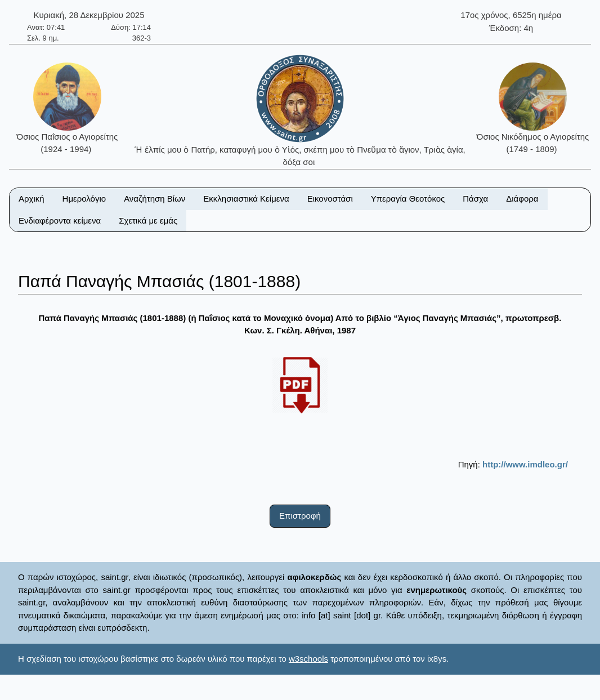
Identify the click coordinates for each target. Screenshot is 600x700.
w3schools (308, 659)
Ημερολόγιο (84, 199)
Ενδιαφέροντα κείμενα (60, 220)
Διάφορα (522, 199)
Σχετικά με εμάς (148, 220)
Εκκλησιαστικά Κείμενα (246, 199)
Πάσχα (475, 199)
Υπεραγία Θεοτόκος (408, 199)
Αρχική (32, 199)
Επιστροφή (300, 516)
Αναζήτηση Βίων (155, 199)
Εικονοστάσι (330, 199)
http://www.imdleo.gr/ (525, 464)
